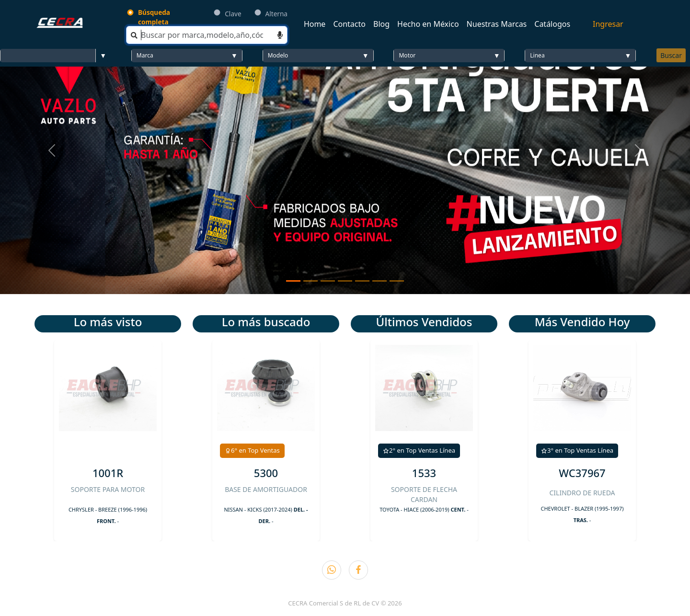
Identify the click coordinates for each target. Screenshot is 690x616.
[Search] (207, 35)
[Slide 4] (345, 281)
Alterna (276, 14)
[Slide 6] (379, 281)
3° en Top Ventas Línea (577, 450)
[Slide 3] (328, 281)
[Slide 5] (362, 281)
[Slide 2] (310, 281)
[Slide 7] (397, 281)
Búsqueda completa (154, 17)
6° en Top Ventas (252, 450)
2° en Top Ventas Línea (419, 450)
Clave (233, 14)
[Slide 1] (293, 281)
